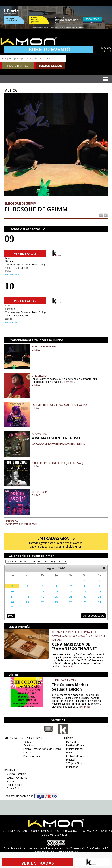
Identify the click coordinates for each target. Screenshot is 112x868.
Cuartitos (29, 745)
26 (43, 602)
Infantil (11, 781)
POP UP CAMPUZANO (64, 680)
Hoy (11, 616)
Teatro (27, 742)
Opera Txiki (13, 788)
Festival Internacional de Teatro (42, 749)
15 (85, 591)
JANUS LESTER (40, 376)
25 (27, 602)
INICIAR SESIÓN (51, 66)
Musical (71, 760)
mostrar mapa (12, 274)
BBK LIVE (71, 742)
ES (103, 51)
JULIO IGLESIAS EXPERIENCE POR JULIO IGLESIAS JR (58, 463)
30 (99, 602)
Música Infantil (75, 749)
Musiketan (72, 767)
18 (27, 597)
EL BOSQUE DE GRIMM (44, 346)
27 (57, 602)
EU (109, 51)
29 (85, 602)
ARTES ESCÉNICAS (32, 738)
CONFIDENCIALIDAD (15, 831)
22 (85, 597)
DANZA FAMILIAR (17, 778)
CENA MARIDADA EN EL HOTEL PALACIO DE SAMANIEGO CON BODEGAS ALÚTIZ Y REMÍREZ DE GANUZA (79, 636)
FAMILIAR (10, 770)
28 (71, 602)
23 (99, 597)
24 (12, 602)
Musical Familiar (16, 774)
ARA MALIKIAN (40, 434)
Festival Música (75, 745)
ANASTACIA (12, 521)
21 (71, 597)
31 (12, 607)
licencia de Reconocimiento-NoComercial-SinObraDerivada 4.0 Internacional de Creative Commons (70, 850)
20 (57, 597)
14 (71, 591)
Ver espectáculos (93, 616)
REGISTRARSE (18, 66)
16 (99, 591)
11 (27, 591)
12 (43, 591)
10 (12, 591)
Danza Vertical (32, 756)
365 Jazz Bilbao (75, 763)
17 (12, 597)
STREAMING (11, 738)
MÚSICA (69, 738)
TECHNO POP (39, 492)
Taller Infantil (14, 785)
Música (70, 752)
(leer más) (70, 382)
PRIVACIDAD (71, 831)
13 (57, 591)
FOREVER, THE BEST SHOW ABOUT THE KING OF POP (60, 405)
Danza (27, 752)
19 (43, 597)
